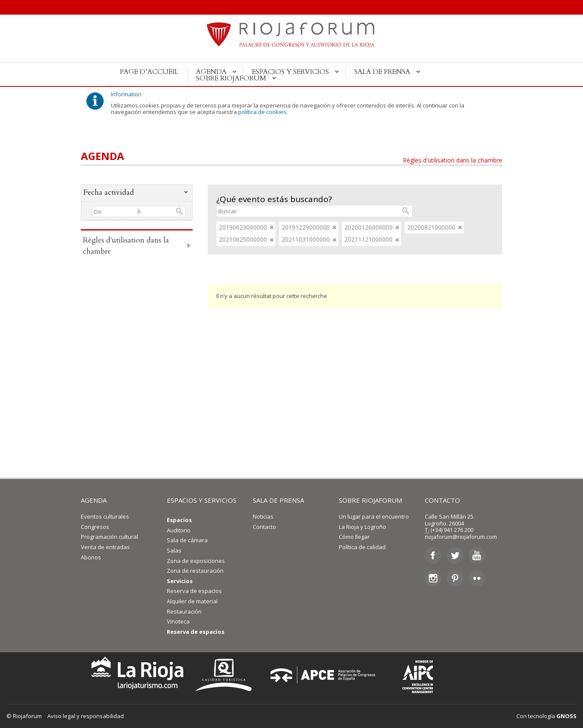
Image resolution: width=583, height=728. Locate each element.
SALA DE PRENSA (278, 500)
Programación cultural (109, 537)
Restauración (184, 611)
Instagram (433, 578)
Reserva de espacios (194, 591)
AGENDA (94, 500)
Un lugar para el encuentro (374, 516)
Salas (174, 550)
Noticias (263, 516)
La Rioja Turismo (135, 675)
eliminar (272, 227)
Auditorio (179, 530)
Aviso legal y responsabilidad (86, 716)
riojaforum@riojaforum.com (461, 537)
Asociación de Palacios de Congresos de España (325, 675)
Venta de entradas (105, 547)
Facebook (433, 556)
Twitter (455, 556)
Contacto (264, 527)
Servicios (180, 581)
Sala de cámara (187, 540)
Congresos (95, 527)
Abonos (91, 557)
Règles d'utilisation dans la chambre (453, 160)
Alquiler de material (192, 601)
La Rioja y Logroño (362, 527)
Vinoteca (178, 621)
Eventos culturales (105, 516)
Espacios (179, 520)
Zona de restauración (195, 571)
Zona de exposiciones (196, 561)
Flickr (477, 578)
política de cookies (262, 112)
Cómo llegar (354, 537)
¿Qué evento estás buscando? (274, 199)
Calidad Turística (227, 675)
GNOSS (566, 716)
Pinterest (455, 578)
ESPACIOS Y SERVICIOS (202, 500)
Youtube (477, 556)
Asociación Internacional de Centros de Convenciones (411, 675)
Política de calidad (362, 547)
